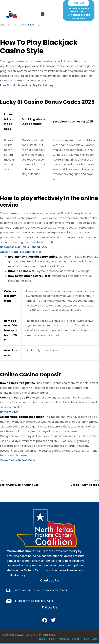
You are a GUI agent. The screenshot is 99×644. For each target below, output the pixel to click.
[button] (43, 14)
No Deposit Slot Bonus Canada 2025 (23, 247)
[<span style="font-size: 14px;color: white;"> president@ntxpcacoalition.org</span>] (9, 601)
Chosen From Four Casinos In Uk (21, 252)
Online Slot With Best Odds (17, 460)
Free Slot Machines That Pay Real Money (27, 85)
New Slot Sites (9, 412)
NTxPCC (28, 635)
